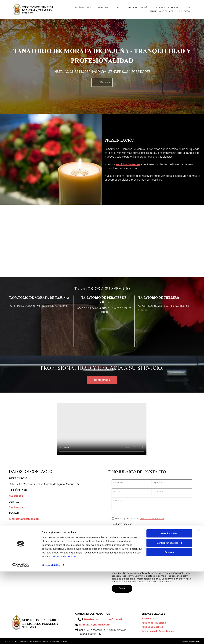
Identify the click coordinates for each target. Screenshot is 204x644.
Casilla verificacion (122, 524)
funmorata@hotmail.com (24, 519)
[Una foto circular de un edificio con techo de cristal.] (41, 241)
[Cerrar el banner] (199, 603)
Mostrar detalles (51, 638)
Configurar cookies (169, 615)
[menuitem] (84, 8)
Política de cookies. (65, 629)
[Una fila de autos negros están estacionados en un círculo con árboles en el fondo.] (102, 241)
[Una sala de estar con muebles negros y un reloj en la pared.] (163, 241)
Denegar (169, 625)
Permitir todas (169, 606)
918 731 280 (16, 496)
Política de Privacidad (152, 519)
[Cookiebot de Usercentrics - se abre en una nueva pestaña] (21, 638)
